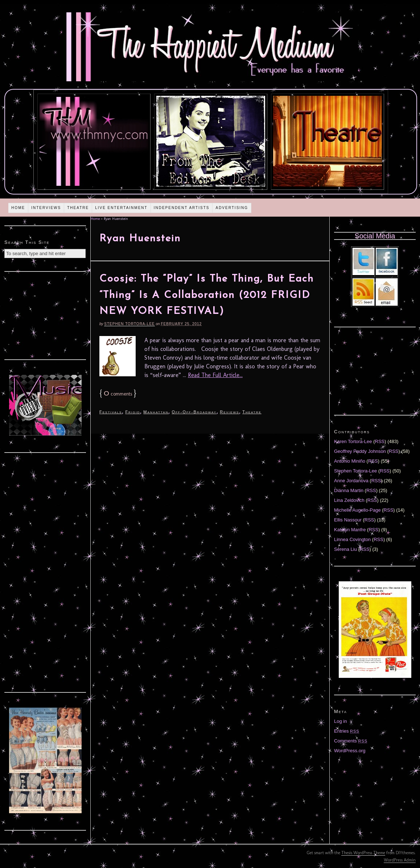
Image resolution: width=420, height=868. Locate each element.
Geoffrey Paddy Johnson (360, 451)
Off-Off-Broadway (194, 412)
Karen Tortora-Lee (353, 441)
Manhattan (156, 412)
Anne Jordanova (351, 481)
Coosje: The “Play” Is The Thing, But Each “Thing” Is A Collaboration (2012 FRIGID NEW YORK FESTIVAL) (207, 295)
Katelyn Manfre (350, 530)
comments (118, 394)
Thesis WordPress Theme (363, 853)
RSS (380, 441)
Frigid (133, 412)
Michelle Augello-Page (357, 510)
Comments (351, 741)
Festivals (111, 412)
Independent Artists (182, 208)
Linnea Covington (352, 539)
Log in (340, 721)
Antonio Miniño (350, 461)
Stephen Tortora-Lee (129, 324)
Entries (347, 731)
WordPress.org (350, 751)
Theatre (78, 208)
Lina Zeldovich (349, 500)
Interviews (46, 208)
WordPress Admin (400, 860)
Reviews (229, 412)
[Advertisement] (45, 315)
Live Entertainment (121, 208)
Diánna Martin (349, 490)
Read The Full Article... (215, 375)
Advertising (232, 208)
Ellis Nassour (348, 520)
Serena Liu (345, 549)
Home (18, 208)
